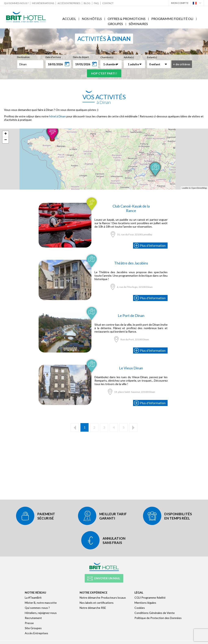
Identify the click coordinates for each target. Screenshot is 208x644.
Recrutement (33, 618)
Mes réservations (43, 3)
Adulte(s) (129, 57)
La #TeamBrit (33, 598)
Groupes (115, 24)
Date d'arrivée (53, 57)
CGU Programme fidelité (150, 598)
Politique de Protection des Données (158, 618)
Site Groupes (33, 628)
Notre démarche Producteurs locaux (103, 598)
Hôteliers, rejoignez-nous (41, 613)
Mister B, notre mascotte (41, 603)
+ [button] (6, 134)
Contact (108, 3)
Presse (29, 623)
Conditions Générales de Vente (155, 613)
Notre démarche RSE (93, 608)
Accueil (69, 19)
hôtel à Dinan (57, 116)
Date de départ (81, 57)
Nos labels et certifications (97, 603)
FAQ (96, 3)
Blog (87, 3)
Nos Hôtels (92, 19)
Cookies (140, 608)
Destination (23, 57)
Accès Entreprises (69, 3)
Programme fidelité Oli (172, 19)
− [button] (6, 140)
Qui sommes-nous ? (16, 3)
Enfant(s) (152, 57)
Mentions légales (145, 603)
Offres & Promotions (127, 19)
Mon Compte (180, 3)
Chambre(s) (107, 57)
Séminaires (138, 24)
